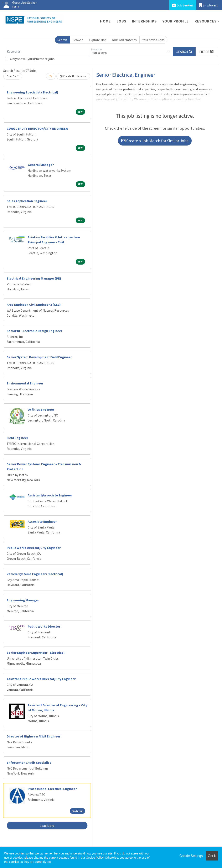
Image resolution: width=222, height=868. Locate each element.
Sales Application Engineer (27, 201)
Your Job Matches (124, 40)
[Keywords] (47, 52)
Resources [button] (205, 21)
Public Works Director (44, 626)
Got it (212, 856)
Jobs (121, 21)
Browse (78, 40)
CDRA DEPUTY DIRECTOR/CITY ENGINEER (37, 128)
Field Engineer (17, 438)
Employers (208, 5)
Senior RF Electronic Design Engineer (34, 331)
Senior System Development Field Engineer (39, 357)
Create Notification (73, 76)
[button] (206, 52)
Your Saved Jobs (153, 40)
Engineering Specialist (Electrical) (32, 92)
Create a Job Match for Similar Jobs (155, 141)
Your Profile (176, 21)
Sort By (11, 76)
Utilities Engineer (41, 409)
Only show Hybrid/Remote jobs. (32, 59)
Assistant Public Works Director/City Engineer (41, 679)
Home (105, 21)
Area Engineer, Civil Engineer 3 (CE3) (34, 305)
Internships (144, 21)
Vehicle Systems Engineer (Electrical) (35, 574)
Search (62, 40)
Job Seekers (183, 5)
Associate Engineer (42, 521)
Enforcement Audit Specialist (29, 762)
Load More (47, 826)
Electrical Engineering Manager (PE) (34, 278)
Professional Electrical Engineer (52, 789)
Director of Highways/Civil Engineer (33, 736)
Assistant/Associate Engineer (50, 495)
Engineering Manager (23, 600)
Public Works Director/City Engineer (34, 548)
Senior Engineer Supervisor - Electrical (36, 653)
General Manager (41, 165)
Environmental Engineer (25, 383)
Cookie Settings (191, 856)
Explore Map (98, 40)
